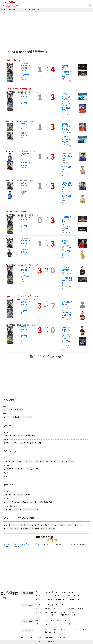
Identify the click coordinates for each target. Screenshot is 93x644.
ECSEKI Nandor (25, 67)
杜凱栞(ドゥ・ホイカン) (66, 74)
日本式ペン (15, 502)
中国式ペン (25, 502)
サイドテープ (15, 529)
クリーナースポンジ (48, 529)
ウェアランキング (50, 632)
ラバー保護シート (27, 529)
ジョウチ (25, 153)
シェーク (7, 417)
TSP (15, 435)
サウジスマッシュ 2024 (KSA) (19, 89)
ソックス (53, 525)
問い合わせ (63, 638)
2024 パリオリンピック (16, 60)
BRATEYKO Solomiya (67, 315)
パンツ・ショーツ (24, 525)
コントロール (27, 509)
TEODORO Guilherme (67, 156)
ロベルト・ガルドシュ (66, 108)
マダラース (25, 76)
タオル (60, 525)
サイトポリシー (40, 638)
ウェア (14, 525)
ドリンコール (66, 242)
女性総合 (19, 461)
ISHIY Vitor (66, 168)
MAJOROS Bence (25, 251)
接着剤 (37, 529)
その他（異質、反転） (46, 502)
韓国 (21, 410)
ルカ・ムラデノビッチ (66, 330)
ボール (6, 529)
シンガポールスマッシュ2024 (19, 212)
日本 (5, 410)
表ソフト (15, 443)
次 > (53, 357)
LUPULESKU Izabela (67, 280)
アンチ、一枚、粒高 (68, 608)
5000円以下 (28, 461)
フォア (36, 461)
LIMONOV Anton (67, 303)
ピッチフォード (66, 252)
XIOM (33, 435)
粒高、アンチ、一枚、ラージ (64, 461)
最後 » (60, 357)
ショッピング (74, 629)
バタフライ (8, 435)
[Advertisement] (46, 28)
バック (42, 461)
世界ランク (63, 629)
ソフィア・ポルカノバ (66, 97)
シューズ (7, 525)
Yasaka (27, 435)
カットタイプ (27, 417)
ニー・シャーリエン (66, 341)
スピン (19, 509)
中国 (10, 410)
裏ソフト (7, 443)
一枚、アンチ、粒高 (26, 443)
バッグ (46, 525)
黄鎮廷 (65, 65)
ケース (40, 525)
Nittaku (20, 435)
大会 (46, 629)
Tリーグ (83, 629)
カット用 (33, 502)
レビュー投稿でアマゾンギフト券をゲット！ (24, 544)
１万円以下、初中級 (32, 469)
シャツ (34, 525)
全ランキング (8, 469)
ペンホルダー (16, 417)
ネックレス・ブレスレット (74, 525)
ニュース (54, 629)
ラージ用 (38, 443)
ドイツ (16, 410)
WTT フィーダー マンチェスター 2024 (22, 296)
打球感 (36, 509)
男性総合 (12, 461)
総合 (5, 461)
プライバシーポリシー (28, 638)
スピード (12, 509)
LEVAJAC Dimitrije (67, 268)
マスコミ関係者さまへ (52, 638)
